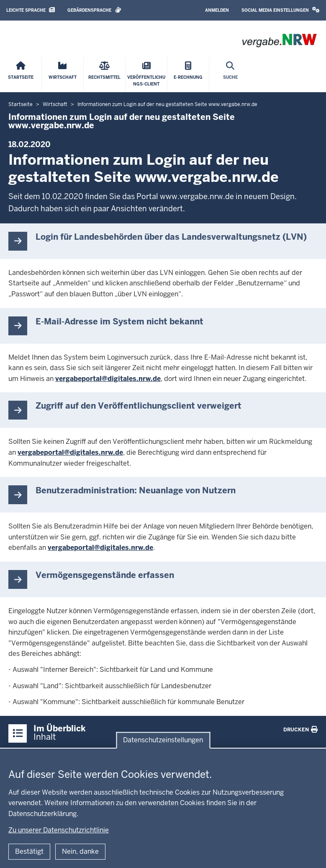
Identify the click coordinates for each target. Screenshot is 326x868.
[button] (281, 10)
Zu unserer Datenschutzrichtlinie (59, 830)
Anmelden (217, 10)
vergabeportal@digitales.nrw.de (108, 379)
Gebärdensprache (94, 10)
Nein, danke (80, 851)
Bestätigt (29, 851)
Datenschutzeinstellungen (163, 740)
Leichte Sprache (31, 10)
